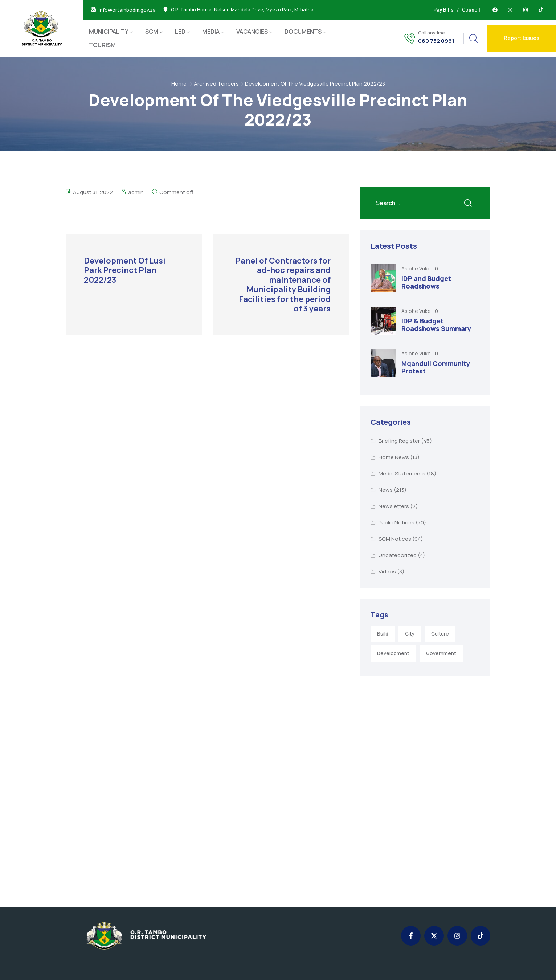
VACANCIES (252, 32)
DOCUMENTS (303, 32)
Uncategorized (398, 555)
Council (471, 10)
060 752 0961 (436, 41)
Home (179, 84)
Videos (387, 571)
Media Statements (402, 473)
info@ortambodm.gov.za (127, 10)
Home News (394, 457)
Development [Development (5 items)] (393, 653)
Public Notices (396, 522)
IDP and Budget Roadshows (426, 282)
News (386, 490)
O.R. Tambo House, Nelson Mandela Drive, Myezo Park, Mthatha (242, 10)
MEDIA (211, 32)
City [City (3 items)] (410, 634)
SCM (152, 32)
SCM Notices (395, 539)
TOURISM (102, 45)
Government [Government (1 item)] (441, 653)
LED (180, 32)
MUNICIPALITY (109, 32)
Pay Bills (443, 10)
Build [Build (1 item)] (383, 634)
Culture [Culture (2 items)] (440, 634)
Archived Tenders (216, 84)
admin (136, 192)
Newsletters (394, 506)
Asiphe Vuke (417, 268)
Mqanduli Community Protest (436, 367)
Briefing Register (399, 441)
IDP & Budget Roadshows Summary (436, 325)
